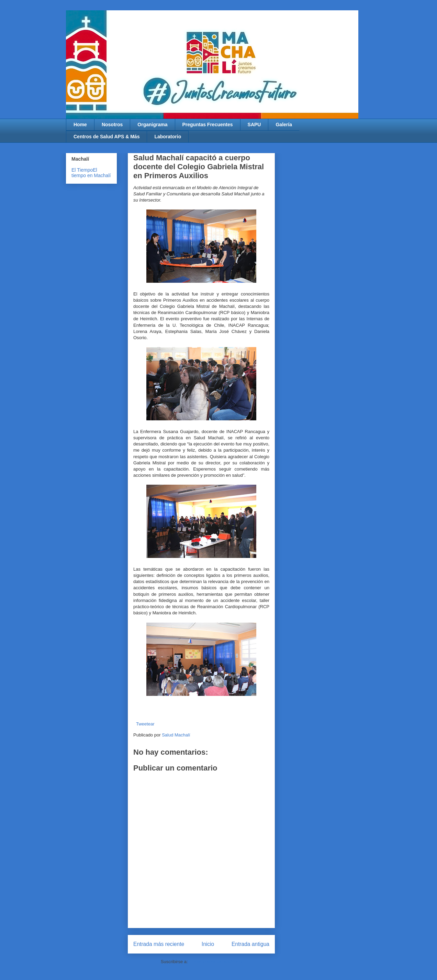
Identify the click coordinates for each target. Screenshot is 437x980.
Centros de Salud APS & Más (107, 137)
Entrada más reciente (159, 944)
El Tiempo (82, 170)
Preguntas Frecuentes (208, 125)
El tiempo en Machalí (91, 173)
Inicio (208, 944)
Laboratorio (168, 137)
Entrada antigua (250, 944)
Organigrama (152, 125)
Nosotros (112, 125)
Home (80, 125)
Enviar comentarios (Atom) (215, 962)
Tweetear (145, 724)
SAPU (254, 125)
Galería (284, 125)
